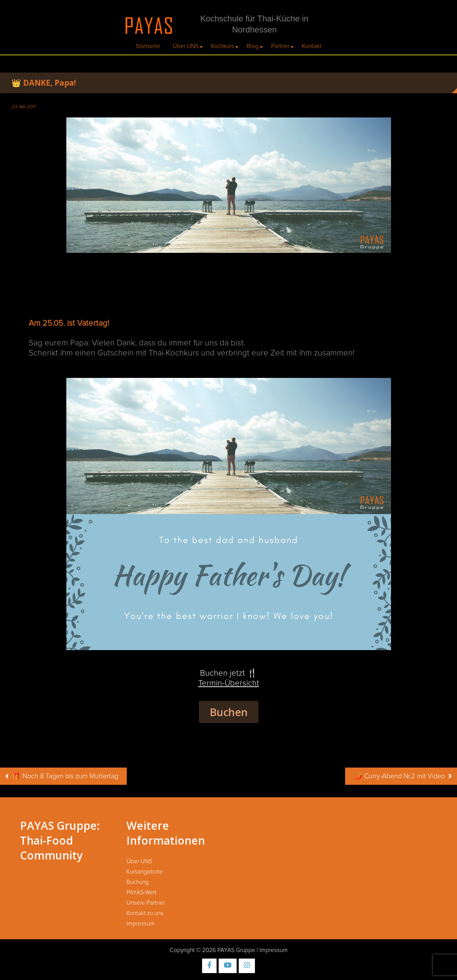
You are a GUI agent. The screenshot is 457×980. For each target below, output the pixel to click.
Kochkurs (223, 46)
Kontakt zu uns (145, 913)
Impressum (141, 924)
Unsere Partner (146, 903)
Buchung (138, 882)
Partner (280, 46)
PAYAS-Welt (141, 893)
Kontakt (312, 46)
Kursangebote (145, 872)
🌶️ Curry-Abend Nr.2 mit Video (399, 776)
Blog (253, 46)
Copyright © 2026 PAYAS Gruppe (212, 950)
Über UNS (186, 46)
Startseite (148, 46)
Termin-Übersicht (229, 683)
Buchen (229, 712)
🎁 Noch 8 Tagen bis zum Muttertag (65, 776)
